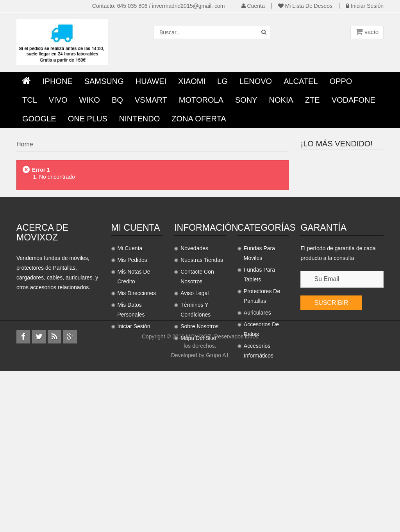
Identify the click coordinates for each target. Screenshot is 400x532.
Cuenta (253, 6)
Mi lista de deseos (305, 6)
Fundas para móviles (259, 348)
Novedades (194, 343)
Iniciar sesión (365, 6)
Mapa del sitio (198, 433)
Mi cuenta (136, 323)
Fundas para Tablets (259, 370)
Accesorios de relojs (261, 424)
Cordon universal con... (356, 255)
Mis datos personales (131, 405)
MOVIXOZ (199, 498)
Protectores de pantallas (262, 391)
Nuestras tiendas (202, 355)
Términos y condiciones (196, 405)
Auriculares (257, 408)
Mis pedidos (132, 355)
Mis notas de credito (134, 372)
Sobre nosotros (199, 422)
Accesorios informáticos (259, 446)
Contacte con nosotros (197, 372)
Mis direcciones (137, 388)
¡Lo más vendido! (337, 144)
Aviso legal (195, 388)
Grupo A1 (217, 516)
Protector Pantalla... (357, 165)
